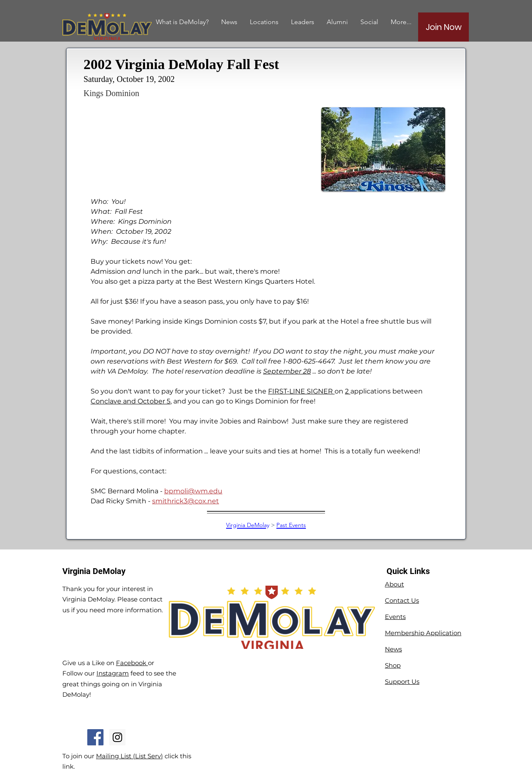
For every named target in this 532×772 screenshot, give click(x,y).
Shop (393, 665)
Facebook (132, 663)
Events (395, 617)
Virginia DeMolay (248, 525)
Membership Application (423, 633)
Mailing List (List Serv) (129, 756)
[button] (337, 22)
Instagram (113, 673)
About (394, 584)
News (393, 649)
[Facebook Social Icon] (95, 737)
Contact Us (402, 600)
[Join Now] (443, 27)
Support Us (402, 682)
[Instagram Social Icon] (117, 737)
